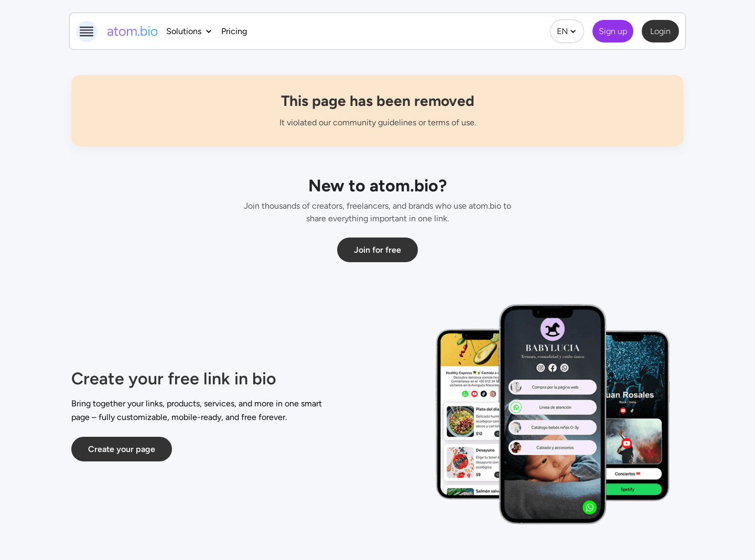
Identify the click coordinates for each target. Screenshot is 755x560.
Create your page (122, 449)
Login (660, 31)
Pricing (234, 31)
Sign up (613, 31)
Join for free (377, 250)
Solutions (190, 31)
